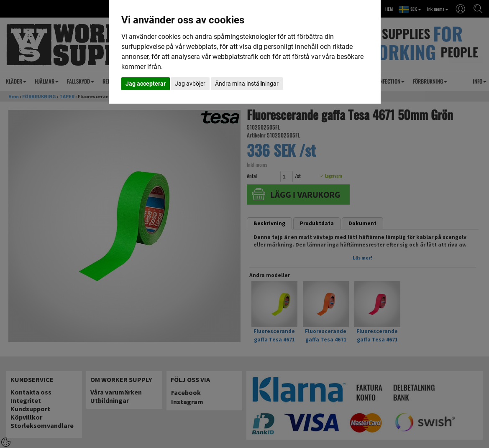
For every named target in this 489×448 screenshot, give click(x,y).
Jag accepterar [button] (146, 84)
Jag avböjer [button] (190, 84)
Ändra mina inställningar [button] (247, 84)
